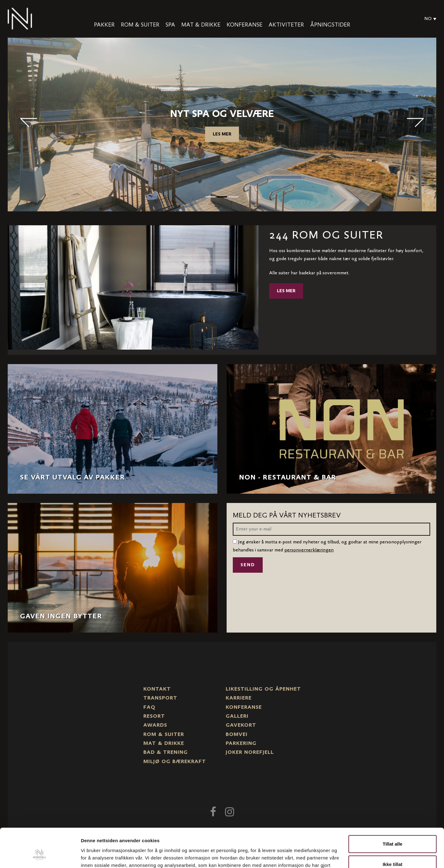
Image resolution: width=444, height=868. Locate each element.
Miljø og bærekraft (175, 762)
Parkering (241, 744)
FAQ (149, 708)
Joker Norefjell (250, 753)
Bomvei (237, 735)
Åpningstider (330, 25)
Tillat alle (393, 810)
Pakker (104, 25)
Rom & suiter (164, 735)
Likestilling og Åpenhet (263, 689)
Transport (160, 698)
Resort (154, 716)
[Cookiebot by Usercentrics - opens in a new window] (40, 856)
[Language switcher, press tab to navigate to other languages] (429, 19)
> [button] (415, 123)
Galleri (237, 716)
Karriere (239, 698)
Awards (155, 725)
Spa (170, 25)
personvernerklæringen (309, 550)
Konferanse (245, 25)
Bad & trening (166, 753)
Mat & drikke (201, 25)
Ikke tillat (393, 831)
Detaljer (89, 856)
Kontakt (157, 689)
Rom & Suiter (140, 25)
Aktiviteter (286, 25)
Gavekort (241, 725)
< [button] (29, 123)
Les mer (222, 134)
